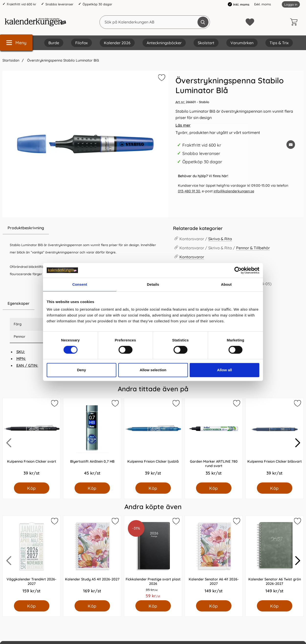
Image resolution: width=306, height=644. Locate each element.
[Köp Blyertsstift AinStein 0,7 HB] (92, 488)
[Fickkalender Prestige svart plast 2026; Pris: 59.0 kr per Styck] (153, 558)
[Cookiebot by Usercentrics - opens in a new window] (238, 270)
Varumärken (242, 43)
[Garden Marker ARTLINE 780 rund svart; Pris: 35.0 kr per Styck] (214, 440)
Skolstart (206, 43)
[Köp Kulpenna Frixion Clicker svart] (32, 488)
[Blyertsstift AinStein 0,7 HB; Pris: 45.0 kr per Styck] (92, 440)
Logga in (291, 4)
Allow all (224, 370)
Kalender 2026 (117, 43)
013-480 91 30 (189, 191)
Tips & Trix (279, 43)
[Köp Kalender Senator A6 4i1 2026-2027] (214, 606)
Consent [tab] (80, 284)
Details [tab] (153, 284)
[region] (85, 228)
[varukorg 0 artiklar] (295, 22)
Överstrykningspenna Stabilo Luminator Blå (63, 60)
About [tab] (226, 284)
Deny (82, 370)
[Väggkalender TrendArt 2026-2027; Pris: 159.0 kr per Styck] (32, 558)
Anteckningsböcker (164, 43)
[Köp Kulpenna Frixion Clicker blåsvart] (274, 488)
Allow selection (153, 370)
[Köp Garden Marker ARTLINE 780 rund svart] (214, 488)
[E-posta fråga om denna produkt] (291, 145)
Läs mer (183, 125)
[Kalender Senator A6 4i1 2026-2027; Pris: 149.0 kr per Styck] (214, 558)
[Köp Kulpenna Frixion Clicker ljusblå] (153, 488)
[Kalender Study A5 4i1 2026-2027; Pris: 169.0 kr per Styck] (92, 558)
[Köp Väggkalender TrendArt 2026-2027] (32, 606)
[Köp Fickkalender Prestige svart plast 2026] (153, 606)
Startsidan (11, 60)
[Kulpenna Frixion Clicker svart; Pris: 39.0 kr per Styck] (32, 440)
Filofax (82, 43)
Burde (54, 43)
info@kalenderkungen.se (234, 191)
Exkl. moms (262, 4)
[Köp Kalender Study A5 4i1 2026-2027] (92, 606)
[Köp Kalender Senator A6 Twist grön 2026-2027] (274, 606)
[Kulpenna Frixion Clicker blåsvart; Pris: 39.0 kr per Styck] (274, 440)
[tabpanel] (85, 259)
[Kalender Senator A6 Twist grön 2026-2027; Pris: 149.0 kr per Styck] (274, 558)
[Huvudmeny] (16, 43)
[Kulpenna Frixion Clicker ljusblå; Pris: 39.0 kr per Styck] (153, 440)
